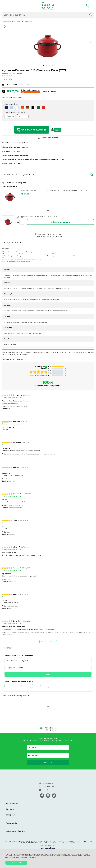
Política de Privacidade (28, 857)
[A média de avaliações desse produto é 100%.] (7, 75)
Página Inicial (7, 21)
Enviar (48, 674)
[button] (43, 66)
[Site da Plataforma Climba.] (48, 848)
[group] (48, 729)
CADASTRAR (48, 763)
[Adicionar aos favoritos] (4, 26)
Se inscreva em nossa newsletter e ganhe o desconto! (48, 740)
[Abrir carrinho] (89, 6)
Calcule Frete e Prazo (10, 175)
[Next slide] (92, 41)
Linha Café (18, 21)
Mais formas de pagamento (12, 97)
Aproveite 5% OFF (48, 738)
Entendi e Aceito (16, 863)
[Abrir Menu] (4, 6)
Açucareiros (28, 21)
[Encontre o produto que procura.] (90, 15)
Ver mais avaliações (48, 642)
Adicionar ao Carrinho (32, 130)
